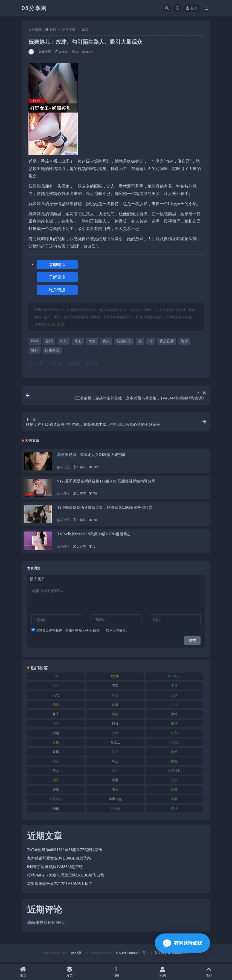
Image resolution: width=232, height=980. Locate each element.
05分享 (76, 955)
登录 (192, 8)
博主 (78, 341)
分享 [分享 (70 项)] (174, 697)
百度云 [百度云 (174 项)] (115, 744)
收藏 (55, 363)
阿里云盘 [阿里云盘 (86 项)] (115, 801)
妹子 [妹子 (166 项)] (56, 716)
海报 (74, 363)
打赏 (37, 363)
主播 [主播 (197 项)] (174, 687)
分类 (70, 972)
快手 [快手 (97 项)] (56, 725)
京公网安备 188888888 (171, 955)
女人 (106, 341)
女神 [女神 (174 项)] (174, 706)
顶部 (209, 972)
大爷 (92, 341)
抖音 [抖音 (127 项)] (115, 725)
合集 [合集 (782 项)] (115, 706)
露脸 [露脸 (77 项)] (174, 801)
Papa (35, 341)
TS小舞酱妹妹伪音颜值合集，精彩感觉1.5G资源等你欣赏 (105, 509)
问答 (116, 972)
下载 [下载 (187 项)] (115, 687)
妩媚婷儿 (124, 341)
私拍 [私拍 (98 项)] (115, 753)
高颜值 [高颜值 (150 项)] (115, 810)
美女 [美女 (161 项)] (56, 772)
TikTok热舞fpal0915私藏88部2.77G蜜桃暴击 (94, 536)
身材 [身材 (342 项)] (115, 791)
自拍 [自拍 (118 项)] (115, 772)
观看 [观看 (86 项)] (115, 782)
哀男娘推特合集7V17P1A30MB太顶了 (60, 885)
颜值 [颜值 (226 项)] (56, 810)
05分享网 (34, 8)
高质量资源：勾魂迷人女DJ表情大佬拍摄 (91, 456)
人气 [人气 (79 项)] (56, 697)
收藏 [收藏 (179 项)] (115, 735)
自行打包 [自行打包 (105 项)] (174, 772)
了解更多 (57, 277)
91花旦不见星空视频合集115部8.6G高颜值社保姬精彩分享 (106, 483)
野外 (34, 350)
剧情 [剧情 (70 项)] (56, 706)
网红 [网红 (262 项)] (174, 763)
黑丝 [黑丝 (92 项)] (174, 810)
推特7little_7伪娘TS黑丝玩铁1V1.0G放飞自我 (66, 877)
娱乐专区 (69, 29)
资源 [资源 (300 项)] (56, 791)
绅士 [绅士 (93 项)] (115, 763)
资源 (184, 341)
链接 (92, 363)
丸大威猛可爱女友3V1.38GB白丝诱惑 (59, 860)
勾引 (63, 341)
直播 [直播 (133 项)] (56, 753)
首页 (53, 29)
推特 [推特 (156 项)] (174, 725)
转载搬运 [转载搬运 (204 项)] (56, 801)
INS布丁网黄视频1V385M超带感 (55, 868)
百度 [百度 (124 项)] (56, 744)
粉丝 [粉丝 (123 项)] (174, 753)
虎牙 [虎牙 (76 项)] (56, 782)
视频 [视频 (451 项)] (174, 782)
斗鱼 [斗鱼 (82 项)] (174, 735)
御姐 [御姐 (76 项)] (115, 716)
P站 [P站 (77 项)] (56, 687)
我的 (163, 972)
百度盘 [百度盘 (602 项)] (174, 744)
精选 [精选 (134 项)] (56, 763)
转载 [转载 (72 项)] (174, 791)
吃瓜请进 (57, 290)
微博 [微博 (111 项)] (174, 716)
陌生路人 (52, 350)
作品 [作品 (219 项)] (115, 697)
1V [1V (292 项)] (56, 678)
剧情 (49, 341)
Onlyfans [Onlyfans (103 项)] (174, 678)
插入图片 (37, 581)
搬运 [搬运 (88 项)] (56, 735)
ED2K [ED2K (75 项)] (115, 678)
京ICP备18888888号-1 (132, 955)
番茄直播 (167, 341)
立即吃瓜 (57, 265)
